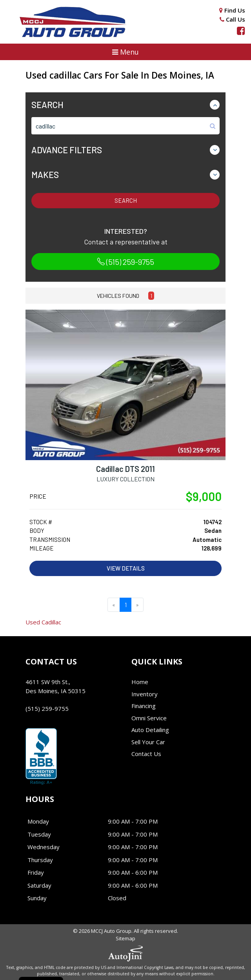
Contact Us (146, 754)
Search (126, 200)
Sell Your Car (148, 742)
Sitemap (125, 938)
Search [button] (47, 105)
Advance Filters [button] (67, 150)
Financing (144, 706)
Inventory (145, 694)
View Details (126, 568)
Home (140, 682)
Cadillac (43, 622)
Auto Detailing (150, 730)
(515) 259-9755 (125, 262)
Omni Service (149, 718)
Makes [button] (45, 174)
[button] (125, 52)
